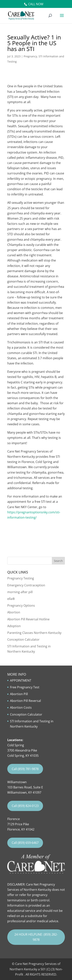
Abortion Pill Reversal (25, 701)
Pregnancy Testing (21, 578)
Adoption (14, 626)
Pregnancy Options (21, 605)
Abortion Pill (19, 694)
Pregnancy (30, 56)
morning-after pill (20, 592)
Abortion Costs (21, 707)
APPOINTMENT (21, 680)
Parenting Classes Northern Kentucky (34, 633)
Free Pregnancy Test (25, 687)
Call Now (36, 4)
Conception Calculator (23, 639)
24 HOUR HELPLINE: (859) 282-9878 (36, 937)
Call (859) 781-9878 (25, 769)
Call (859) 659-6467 (25, 843)
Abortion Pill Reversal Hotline (28, 619)
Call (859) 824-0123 (25, 806)
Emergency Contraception (26, 585)
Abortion (14, 612)
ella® (11, 599)
